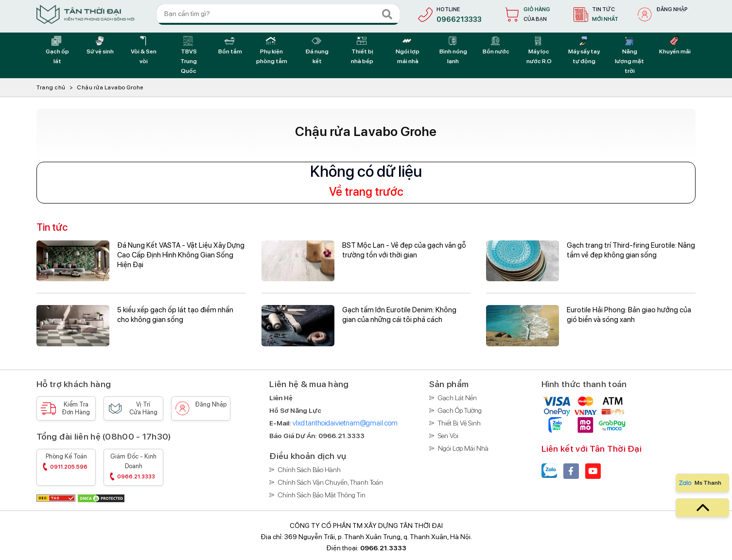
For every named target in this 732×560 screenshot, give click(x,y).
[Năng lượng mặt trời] (630, 55)
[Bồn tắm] (230, 46)
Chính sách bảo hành (309, 470)
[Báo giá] (341, 436)
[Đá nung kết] (317, 51)
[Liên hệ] (281, 398)
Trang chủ (51, 87)
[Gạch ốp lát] (57, 51)
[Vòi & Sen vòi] (144, 51)
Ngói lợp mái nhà (463, 448)
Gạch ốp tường (460, 410)
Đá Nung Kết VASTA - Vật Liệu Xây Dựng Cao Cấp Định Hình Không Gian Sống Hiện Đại (181, 255)
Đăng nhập (211, 404)
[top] (702, 508)
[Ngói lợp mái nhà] (408, 51)
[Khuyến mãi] (675, 46)
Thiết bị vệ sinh (459, 423)
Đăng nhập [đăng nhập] (672, 9)
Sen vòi (448, 436)
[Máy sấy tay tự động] (584, 51)
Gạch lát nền (457, 398)
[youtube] (593, 471)
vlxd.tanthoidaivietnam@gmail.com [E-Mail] (345, 423)
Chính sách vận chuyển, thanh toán (331, 482)
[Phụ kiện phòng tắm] (271, 51)
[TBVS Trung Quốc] (189, 55)
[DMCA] (101, 498)
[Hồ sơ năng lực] (295, 410)
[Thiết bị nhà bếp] (362, 51)
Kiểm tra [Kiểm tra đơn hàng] (76, 408)
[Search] (386, 15)
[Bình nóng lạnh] (453, 51)
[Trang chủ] (86, 14)
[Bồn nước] (496, 46)
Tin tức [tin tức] (605, 15)
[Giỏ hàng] (526, 15)
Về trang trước (366, 192)
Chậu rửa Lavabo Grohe (110, 87)
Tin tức (52, 227)
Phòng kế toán (66, 463)
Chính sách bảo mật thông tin (322, 495)
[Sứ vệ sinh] (100, 46)
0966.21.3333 (383, 548)
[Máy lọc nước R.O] (539, 51)
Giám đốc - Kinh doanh (133, 467)
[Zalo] (549, 471)
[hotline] (448, 15)
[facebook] (571, 471)
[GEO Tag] (57, 498)
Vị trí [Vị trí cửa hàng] (143, 408)
